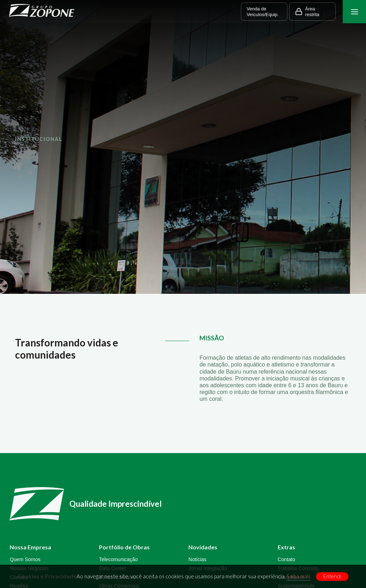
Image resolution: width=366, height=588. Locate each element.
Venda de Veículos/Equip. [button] (263, 12)
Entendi (332, 576)
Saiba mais (299, 576)
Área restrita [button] (307, 12)
